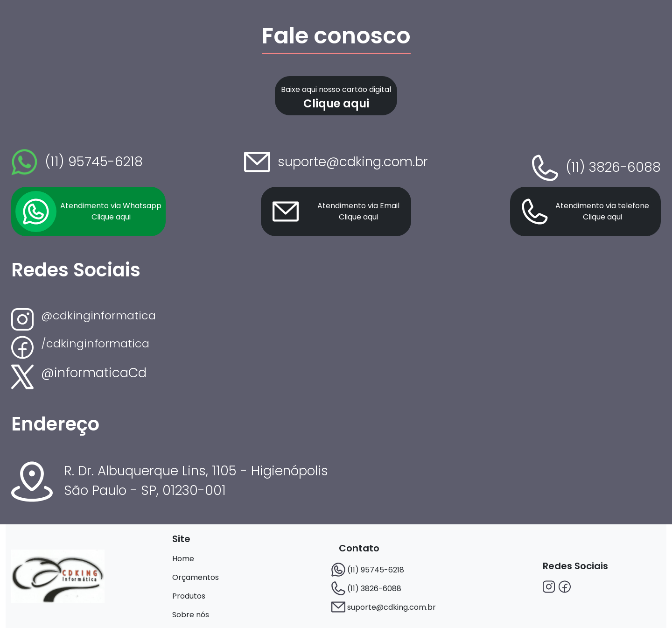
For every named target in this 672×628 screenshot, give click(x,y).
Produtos (189, 596)
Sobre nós (191, 615)
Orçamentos (196, 577)
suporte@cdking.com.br (392, 607)
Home (183, 559)
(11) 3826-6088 (374, 589)
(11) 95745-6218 (376, 570)
